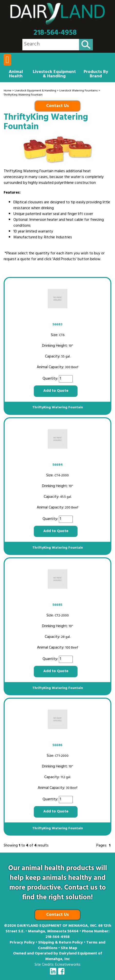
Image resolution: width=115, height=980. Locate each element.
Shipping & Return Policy (61, 943)
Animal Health (16, 74)
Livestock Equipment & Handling (54, 74)
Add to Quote (56, 391)
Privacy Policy (22, 943)
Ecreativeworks (68, 965)
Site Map (69, 948)
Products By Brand (96, 74)
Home (8, 91)
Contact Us (57, 106)
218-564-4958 (55, 33)
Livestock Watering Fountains (79, 91)
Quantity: (51, 379)
